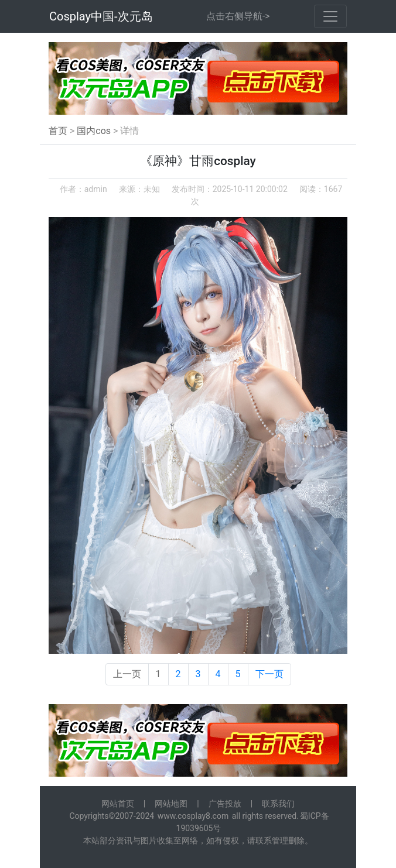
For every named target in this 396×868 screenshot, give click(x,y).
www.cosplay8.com (193, 816)
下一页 (269, 674)
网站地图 (171, 804)
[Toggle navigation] (330, 16)
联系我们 (278, 804)
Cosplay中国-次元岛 (101, 16)
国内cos (94, 131)
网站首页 (118, 804)
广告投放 (225, 804)
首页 (58, 131)
